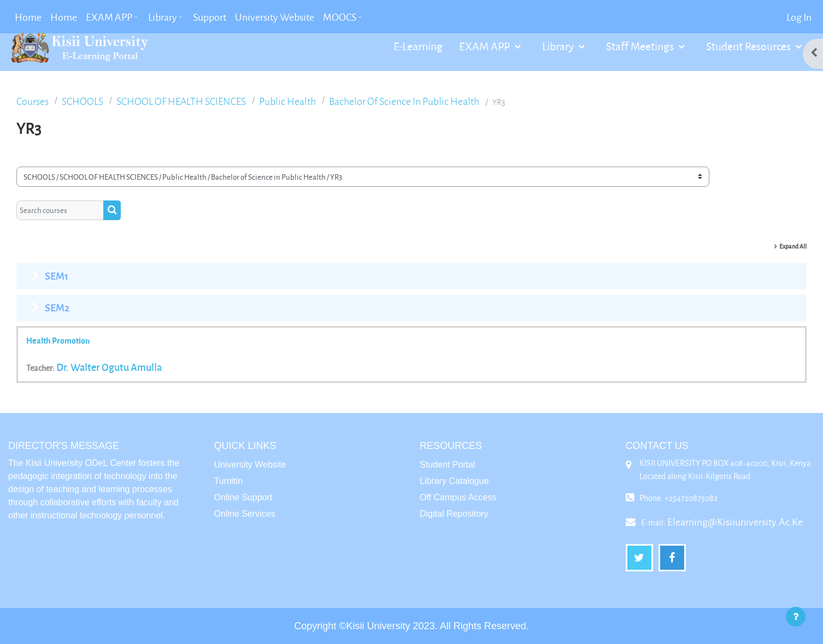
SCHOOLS (83, 101)
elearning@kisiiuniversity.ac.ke (735, 522)
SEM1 (57, 276)
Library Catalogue (454, 481)
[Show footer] (796, 617)
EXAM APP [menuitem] (109, 17)
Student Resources (749, 46)
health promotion (58, 340)
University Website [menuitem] (275, 17)
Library (559, 46)
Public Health (287, 101)
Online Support (243, 497)
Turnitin (229, 481)
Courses (33, 101)
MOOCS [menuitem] (340, 17)
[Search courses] (60, 211)
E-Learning (418, 46)
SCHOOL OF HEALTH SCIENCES (181, 101)
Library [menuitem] (163, 17)
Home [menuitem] (28, 17)
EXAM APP (486, 46)
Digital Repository (454, 514)
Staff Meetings (641, 46)
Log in (799, 17)
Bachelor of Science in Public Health (404, 101)
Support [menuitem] (210, 17)
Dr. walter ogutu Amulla (109, 367)
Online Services (245, 514)
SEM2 (57, 308)
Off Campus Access (458, 497)
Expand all (793, 246)
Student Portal (447, 465)
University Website (250, 465)
